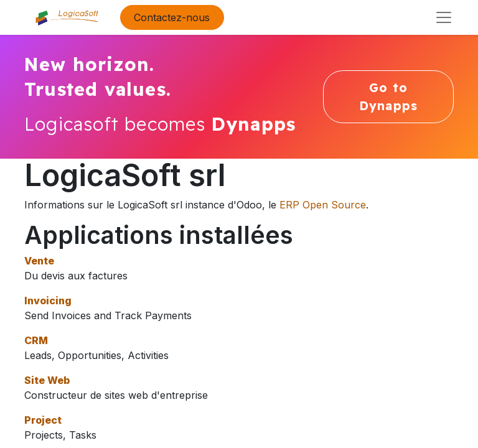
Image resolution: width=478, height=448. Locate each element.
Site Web (47, 380)
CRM (36, 340)
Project (43, 420)
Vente (39, 261)
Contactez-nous (172, 17)
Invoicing (48, 301)
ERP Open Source (323, 205)
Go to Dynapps (388, 97)
